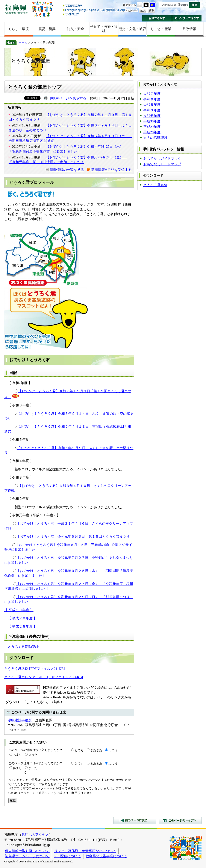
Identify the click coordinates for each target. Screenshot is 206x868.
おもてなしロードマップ (162, 164)
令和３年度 (152, 110)
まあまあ (96, 750)
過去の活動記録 (155, 138)
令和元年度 (152, 116)
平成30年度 (152, 121)
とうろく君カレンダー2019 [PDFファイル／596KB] (44, 677)
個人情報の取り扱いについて (27, 851)
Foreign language (95, 10)
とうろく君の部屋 (30, 61)
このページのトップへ (180, 820)
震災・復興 (47, 29)
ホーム (23, 43)
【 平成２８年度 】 (22, 626)
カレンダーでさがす (187, 18)
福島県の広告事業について (106, 856)
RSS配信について (68, 856)
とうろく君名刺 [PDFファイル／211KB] (35, 669)
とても (79, 750)
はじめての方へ (95, 6)
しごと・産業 (161, 29)
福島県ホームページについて (27, 856)
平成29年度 (152, 127)
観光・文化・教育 (132, 29)
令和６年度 (152, 99)
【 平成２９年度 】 (22, 618)
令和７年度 (152, 94)
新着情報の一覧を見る (67, 170)
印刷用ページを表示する (67, 98)
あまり (17, 755)
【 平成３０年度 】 (19, 610)
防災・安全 (76, 29)
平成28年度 (152, 132)
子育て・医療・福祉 (104, 29)
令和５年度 (152, 105)
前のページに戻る (135, 820)
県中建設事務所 (20, 720)
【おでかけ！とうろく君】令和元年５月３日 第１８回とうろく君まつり (73, 536)
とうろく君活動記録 (23, 647)
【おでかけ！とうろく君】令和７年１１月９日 (54, 391)
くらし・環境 (18, 29)
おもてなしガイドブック (162, 159)
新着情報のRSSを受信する (111, 170)
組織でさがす (157, 18)
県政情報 (189, 29)
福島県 (16, 9)
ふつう (113, 750)
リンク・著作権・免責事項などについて (85, 851)
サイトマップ (95, 14)
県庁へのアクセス (35, 835)
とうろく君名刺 (155, 185)
